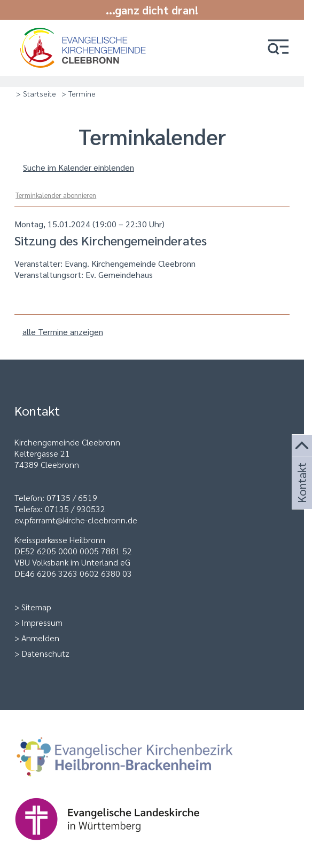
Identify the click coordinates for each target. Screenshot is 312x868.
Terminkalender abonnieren (56, 195)
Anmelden (40, 638)
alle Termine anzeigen (63, 332)
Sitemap (36, 607)
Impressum (42, 622)
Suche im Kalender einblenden (79, 167)
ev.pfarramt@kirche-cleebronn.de (76, 520)
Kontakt (301, 496)
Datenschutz (45, 653)
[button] (278, 48)
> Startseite (36, 93)
